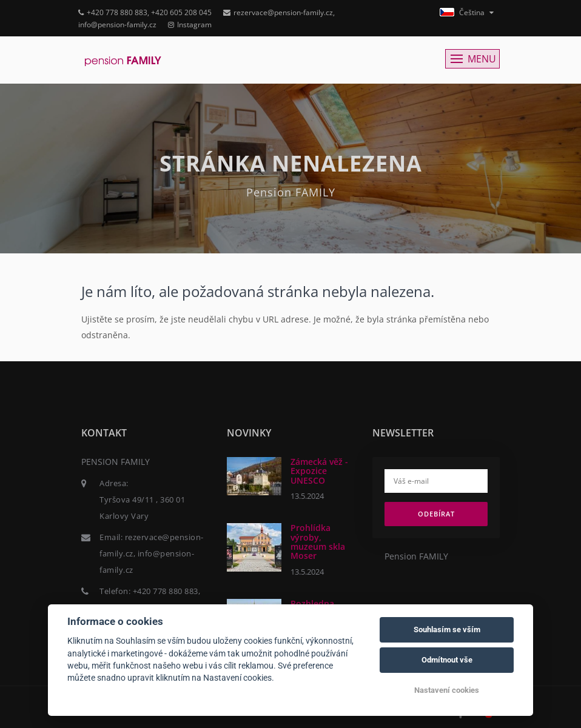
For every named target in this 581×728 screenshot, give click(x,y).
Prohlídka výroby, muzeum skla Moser (318, 542)
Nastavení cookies (447, 690)
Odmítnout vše (447, 660)
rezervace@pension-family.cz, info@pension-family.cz (152, 553)
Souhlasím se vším (447, 629)
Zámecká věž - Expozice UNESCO (319, 471)
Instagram (190, 25)
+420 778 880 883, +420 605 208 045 (145, 12)
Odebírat (436, 514)
